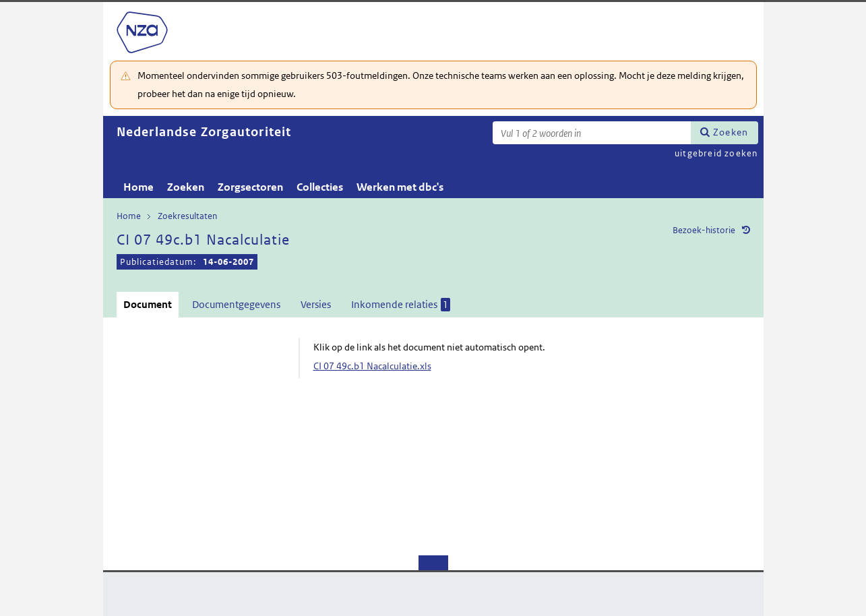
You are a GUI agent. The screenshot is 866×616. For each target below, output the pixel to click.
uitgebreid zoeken (716, 153)
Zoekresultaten (187, 216)
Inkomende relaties (401, 305)
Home (138, 187)
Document (148, 304)
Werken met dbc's (400, 187)
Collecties (320, 187)
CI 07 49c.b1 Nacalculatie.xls (372, 366)
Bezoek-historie (704, 230)
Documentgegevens (236, 304)
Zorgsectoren (250, 187)
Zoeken (731, 132)
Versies (316, 304)
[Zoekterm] (592, 133)
